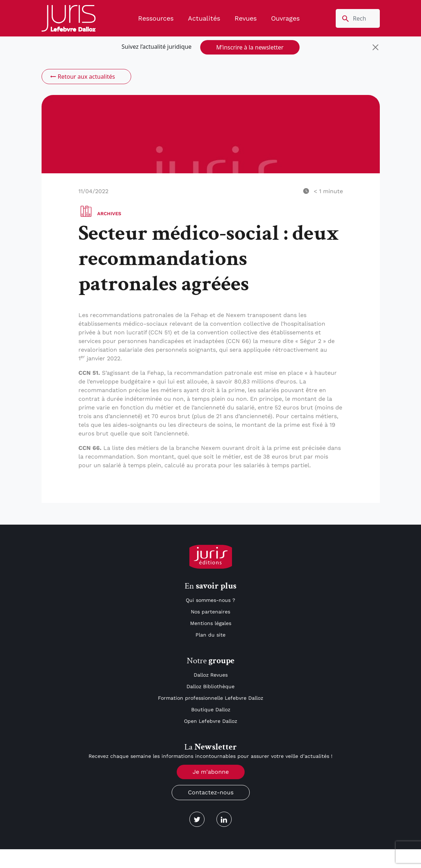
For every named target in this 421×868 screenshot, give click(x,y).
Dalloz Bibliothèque (210, 686)
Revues (246, 18)
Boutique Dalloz (211, 709)
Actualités (204, 18)
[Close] (375, 47)
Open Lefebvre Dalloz (210, 721)
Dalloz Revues (211, 675)
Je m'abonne (211, 772)
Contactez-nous (211, 792)
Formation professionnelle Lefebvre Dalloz (210, 698)
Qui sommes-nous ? (210, 600)
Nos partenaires (210, 612)
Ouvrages (285, 18)
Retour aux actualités (82, 77)
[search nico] (358, 18)
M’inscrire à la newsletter (250, 47)
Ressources (156, 18)
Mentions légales (211, 623)
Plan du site (210, 635)
